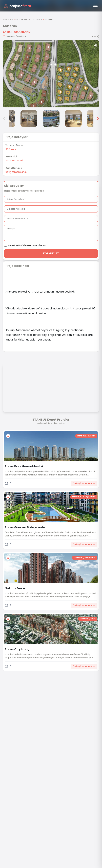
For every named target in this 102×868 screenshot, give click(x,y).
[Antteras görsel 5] (51, 119)
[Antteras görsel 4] (29, 119)
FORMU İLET (51, 253)
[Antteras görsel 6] (73, 119)
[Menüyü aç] (95, 5)
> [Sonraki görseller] (98, 119)
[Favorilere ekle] (8, 436)
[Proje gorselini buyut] (51, 74)
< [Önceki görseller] (4, 119)
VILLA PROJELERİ (23, 20)
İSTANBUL (37, 20)
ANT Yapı (11, 149)
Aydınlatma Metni (16, 245)
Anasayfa (8, 20)
